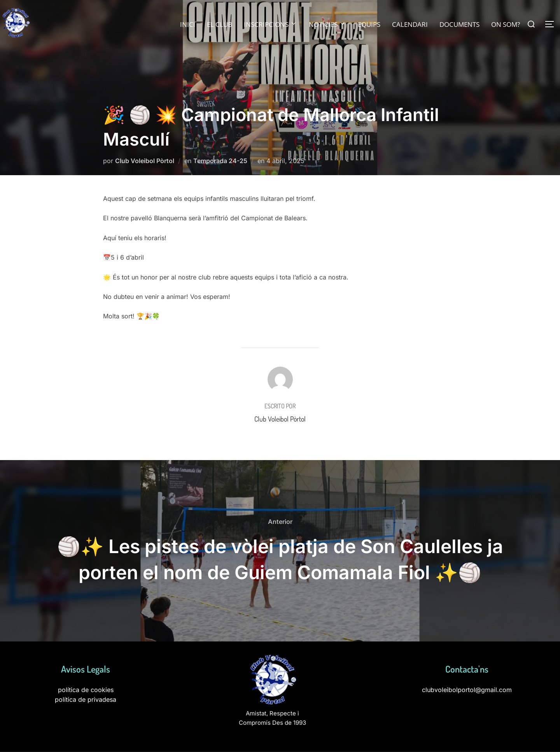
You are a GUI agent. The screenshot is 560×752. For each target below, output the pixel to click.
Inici (188, 24)
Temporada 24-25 (220, 161)
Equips (369, 24)
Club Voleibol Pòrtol (145, 161)
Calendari (410, 24)
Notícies (327, 24)
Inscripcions (270, 24)
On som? (506, 24)
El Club (220, 24)
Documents (459, 24)
